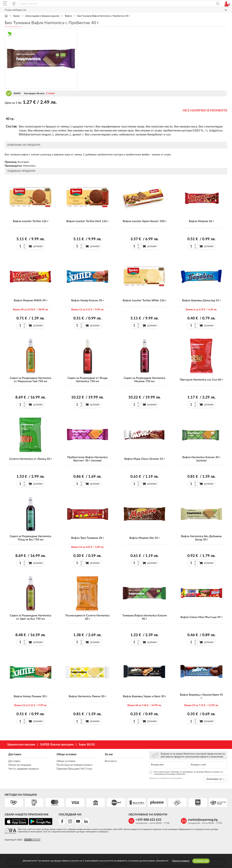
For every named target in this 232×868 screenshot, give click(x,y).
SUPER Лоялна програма (57, 745)
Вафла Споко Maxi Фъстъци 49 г (201, 617)
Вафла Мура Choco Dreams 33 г (145, 459)
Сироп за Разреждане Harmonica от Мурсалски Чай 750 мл (31, 380)
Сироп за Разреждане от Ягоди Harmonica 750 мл (88, 380)
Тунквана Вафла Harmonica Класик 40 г (145, 617)
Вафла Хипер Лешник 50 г (31, 696)
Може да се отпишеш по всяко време (165, 778)
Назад (14, 4)
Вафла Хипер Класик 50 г (88, 300)
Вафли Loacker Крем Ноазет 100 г (145, 221)
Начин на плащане (20, 765)
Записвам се (215, 779)
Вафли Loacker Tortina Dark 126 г (87, 221)
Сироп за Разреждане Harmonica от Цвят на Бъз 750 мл (31, 617)
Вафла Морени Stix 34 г (145, 538)
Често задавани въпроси (24, 769)
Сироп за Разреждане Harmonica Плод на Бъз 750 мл (31, 538)
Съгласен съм (201, 861)
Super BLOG (87, 745)
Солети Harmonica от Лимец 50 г (31, 459)
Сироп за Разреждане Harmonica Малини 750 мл (145, 380)
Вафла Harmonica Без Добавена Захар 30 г (201, 538)
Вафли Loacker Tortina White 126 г (145, 300)
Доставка (15, 754)
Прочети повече (181, 861)
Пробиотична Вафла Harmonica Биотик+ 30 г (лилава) (87, 459)
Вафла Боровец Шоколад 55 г (201, 300)
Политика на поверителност (75, 765)
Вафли (68, 16)
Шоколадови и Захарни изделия (42, 16)
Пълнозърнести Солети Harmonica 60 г (88, 617)
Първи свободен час (15, 10)
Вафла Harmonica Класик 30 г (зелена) (201, 459)
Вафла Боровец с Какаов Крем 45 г (201, 696)
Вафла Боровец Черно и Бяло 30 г (145, 696)
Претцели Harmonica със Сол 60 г (201, 380)
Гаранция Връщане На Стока (74, 769)
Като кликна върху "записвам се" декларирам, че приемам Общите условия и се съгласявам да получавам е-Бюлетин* (186, 773)
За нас (109, 754)
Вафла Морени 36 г (201, 221)
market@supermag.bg (203, 820)
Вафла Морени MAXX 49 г (31, 300)
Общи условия (66, 754)
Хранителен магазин (21, 745)
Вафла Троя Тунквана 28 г (88, 538)
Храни (16, 16)
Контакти (111, 761)
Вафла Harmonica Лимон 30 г (87, 696)
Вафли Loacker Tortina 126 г (31, 221)
